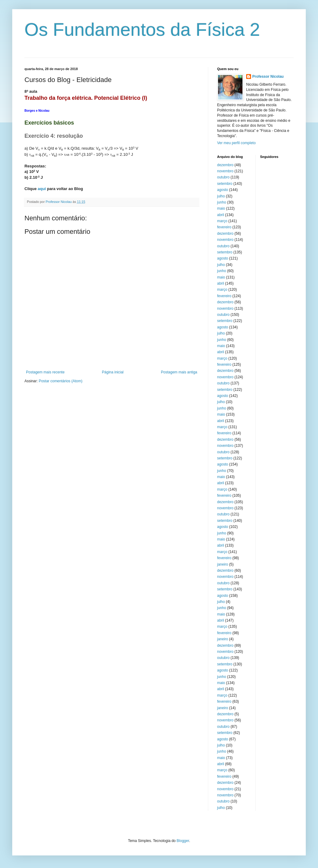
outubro (223, 177)
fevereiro (224, 227)
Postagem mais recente (45, 372)
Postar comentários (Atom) (61, 381)
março (222, 221)
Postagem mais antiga (179, 372)
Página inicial (113, 372)
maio (221, 208)
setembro (225, 184)
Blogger (183, 841)
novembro (225, 171)
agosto (223, 190)
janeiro (223, 564)
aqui (42, 189)
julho (221, 196)
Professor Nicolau (268, 77)
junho (222, 202)
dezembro (225, 165)
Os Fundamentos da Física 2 (142, 30)
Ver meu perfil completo (236, 143)
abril (221, 215)
